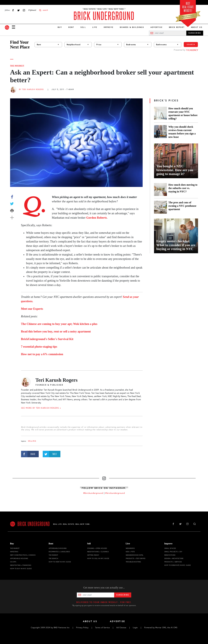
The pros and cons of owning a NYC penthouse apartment (182, 206)
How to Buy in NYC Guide (21, 569)
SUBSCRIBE (195, 33)
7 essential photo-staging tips (39, 347)
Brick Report (177, 27)
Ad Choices (121, 628)
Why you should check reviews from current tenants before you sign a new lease (182, 132)
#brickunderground (115, 493)
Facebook (13, 10)
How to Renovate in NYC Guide (178, 565)
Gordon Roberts (97, 218)
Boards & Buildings (132, 27)
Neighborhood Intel (135, 555)
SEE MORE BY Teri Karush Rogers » (41, 408)
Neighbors (130, 548)
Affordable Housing (19, 558)
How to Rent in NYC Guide (60, 562)
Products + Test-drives (136, 558)
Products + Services (173, 562)
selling (32, 441)
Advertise (156, 27)
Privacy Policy (82, 628)
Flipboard (32, 10)
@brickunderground (93, 493)
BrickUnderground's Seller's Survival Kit (47, 339)
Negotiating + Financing (21, 565)
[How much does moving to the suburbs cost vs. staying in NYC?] (160, 189)
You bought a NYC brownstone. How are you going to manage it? (175, 170)
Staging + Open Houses (97, 548)
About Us (197, 27)
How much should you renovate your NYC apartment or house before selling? (183, 114)
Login (135, 628)
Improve (108, 27)
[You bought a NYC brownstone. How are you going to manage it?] (176, 161)
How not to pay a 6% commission (42, 354)
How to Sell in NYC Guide (98, 558)
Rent (71, 27)
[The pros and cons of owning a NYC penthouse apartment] (160, 207)
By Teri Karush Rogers (31, 89)
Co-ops (13, 562)
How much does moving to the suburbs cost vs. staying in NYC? (183, 188)
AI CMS (174, 628)
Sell (83, 27)
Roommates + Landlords (59, 552)
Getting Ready (93, 555)
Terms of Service (102, 628)
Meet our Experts (32, 309)
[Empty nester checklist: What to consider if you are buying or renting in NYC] (176, 236)
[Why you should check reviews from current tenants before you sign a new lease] (160, 132)
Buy (60, 27)
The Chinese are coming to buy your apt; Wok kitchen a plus (59, 324)
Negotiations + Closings (98, 552)
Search (191, 44)
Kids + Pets (130, 552)
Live (95, 27)
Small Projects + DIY (173, 552)
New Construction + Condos (23, 555)
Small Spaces (170, 548)
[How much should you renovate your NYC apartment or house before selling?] (160, 114)
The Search (53, 558)
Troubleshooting (133, 562)
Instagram (24, 10)
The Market (17, 66)
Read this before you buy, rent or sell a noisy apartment (56, 331)
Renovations (170, 555)
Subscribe (123, 595)
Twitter (18, 10)
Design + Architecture (174, 558)
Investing (14, 552)
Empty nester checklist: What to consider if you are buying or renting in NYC (176, 245)
